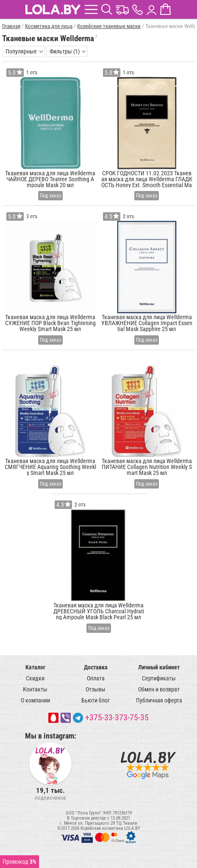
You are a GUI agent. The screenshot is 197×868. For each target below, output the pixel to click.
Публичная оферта (159, 700)
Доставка (96, 667)
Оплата (96, 678)
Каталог (35, 667)
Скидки (35, 678)
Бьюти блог (96, 700)
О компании (35, 700)
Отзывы (96, 689)
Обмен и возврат (159, 689)
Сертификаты (159, 678)
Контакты (35, 689)
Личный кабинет (159, 667)
